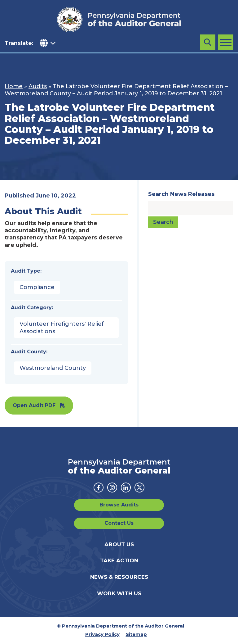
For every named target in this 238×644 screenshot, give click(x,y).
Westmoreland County (53, 368)
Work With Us (119, 593)
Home (14, 86)
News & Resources (119, 577)
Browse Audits (119, 505)
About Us (119, 544)
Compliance (37, 287)
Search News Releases (181, 194)
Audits (38, 86)
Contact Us (119, 523)
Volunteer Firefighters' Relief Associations (62, 327)
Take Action (119, 560)
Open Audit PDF (34, 405)
